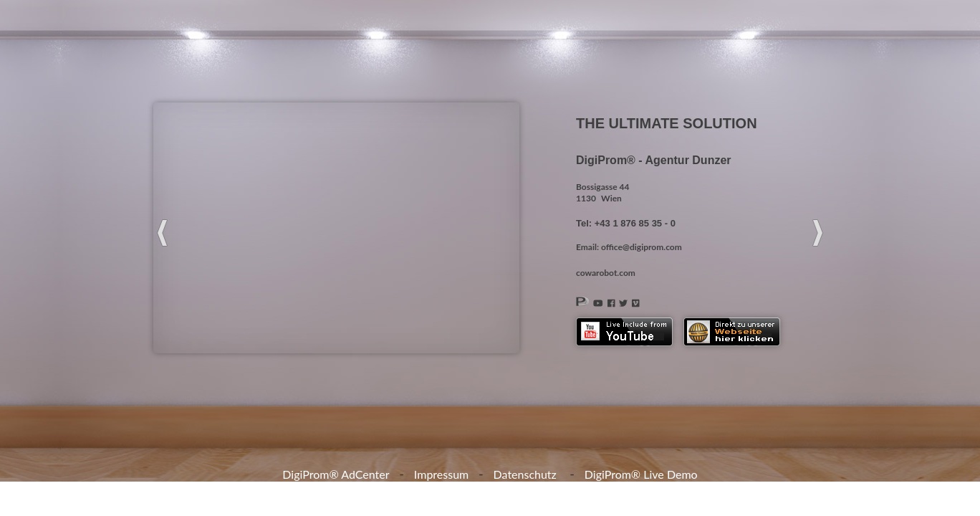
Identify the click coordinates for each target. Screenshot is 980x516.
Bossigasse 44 (603, 187)
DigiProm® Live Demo (641, 474)
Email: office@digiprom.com (629, 247)
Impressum (441, 474)
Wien (611, 198)
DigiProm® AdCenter (336, 474)
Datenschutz (525, 474)
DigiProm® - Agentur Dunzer (654, 160)
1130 (586, 198)
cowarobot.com (606, 273)
